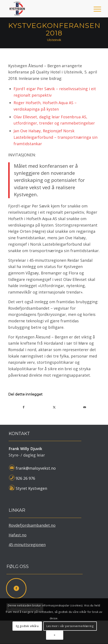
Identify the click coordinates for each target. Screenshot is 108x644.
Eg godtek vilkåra (27, 626)
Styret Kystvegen (31, 488)
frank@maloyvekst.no (36, 468)
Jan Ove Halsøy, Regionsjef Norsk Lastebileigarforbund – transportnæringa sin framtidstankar (56, 137)
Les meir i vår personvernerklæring (70, 626)
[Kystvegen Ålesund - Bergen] (45, 9)
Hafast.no (18, 535)
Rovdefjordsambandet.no (32, 525)
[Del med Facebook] (24, 407)
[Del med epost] (85, 407)
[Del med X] (54, 407)
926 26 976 (25, 478)
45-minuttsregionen (27, 545)
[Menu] (94, 9)
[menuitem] (94, 9)
